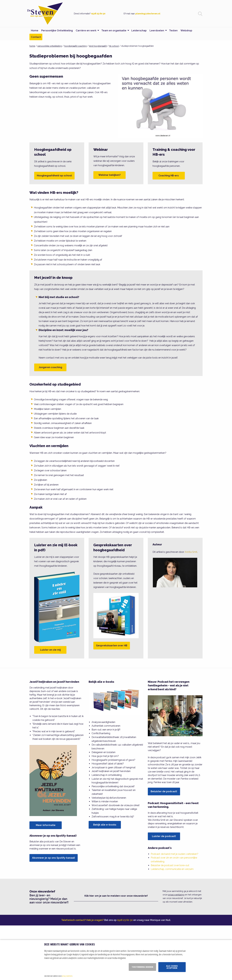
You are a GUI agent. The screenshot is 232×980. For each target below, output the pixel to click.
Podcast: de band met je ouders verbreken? (175, 854)
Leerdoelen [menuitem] (157, 30)
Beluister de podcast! (164, 791)
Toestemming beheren (142, 967)
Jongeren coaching (50, 367)
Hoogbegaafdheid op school (54, 176)
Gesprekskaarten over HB (112, 646)
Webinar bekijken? (109, 175)
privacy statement (67, 976)
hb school (114, 46)
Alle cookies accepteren (172, 967)
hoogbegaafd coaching (75, 46)
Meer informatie (46, 825)
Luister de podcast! (164, 836)
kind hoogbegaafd (98, 46)
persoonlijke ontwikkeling (50, 46)
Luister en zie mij (50, 650)
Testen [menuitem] (173, 30)
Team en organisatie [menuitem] (114, 30)
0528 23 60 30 (98, 14)
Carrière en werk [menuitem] (86, 30)
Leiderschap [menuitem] (139, 30)
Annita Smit (191, 552)
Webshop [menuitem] (186, 30)
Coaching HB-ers (169, 176)
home (32, 46)
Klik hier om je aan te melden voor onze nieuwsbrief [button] (116, 896)
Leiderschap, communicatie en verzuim (172, 869)
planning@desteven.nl (148, 14)
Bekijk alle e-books (105, 825)
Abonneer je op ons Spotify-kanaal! (54, 858)
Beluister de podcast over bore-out (170, 865)
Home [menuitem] (35, 30)
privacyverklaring (176, 895)
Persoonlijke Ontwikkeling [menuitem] (57, 30)
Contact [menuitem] (36, 37)
